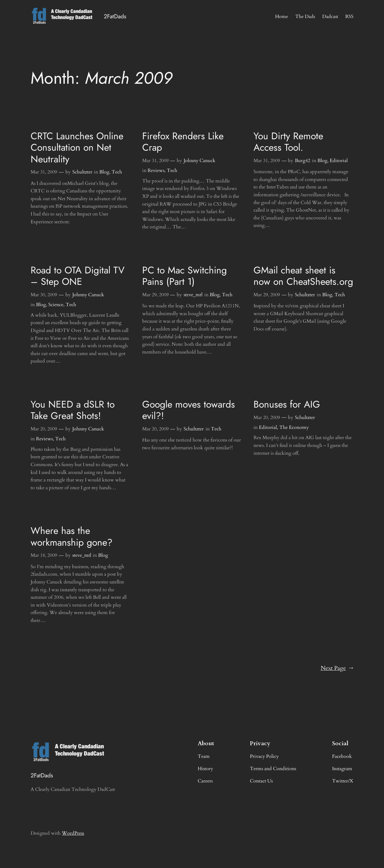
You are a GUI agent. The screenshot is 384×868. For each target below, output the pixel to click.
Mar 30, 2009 (44, 295)
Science (56, 305)
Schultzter (82, 172)
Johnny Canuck (199, 161)
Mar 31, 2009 (44, 172)
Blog (104, 172)
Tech (117, 172)
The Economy (294, 427)
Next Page (337, 668)
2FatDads (115, 16)
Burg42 (303, 161)
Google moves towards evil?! (189, 410)
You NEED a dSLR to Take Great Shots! (73, 410)
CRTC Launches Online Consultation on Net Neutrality (77, 148)
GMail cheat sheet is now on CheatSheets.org (303, 276)
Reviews (156, 170)
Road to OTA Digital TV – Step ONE (78, 276)
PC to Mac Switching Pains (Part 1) (184, 276)
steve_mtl (193, 295)
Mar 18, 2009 (44, 555)
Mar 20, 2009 (44, 429)
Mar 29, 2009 (155, 295)
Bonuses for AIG (287, 404)
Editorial (339, 161)
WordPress (73, 833)
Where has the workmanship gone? (72, 536)
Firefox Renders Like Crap (183, 142)
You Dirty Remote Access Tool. (288, 142)
